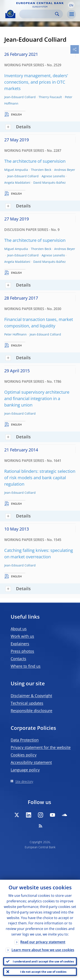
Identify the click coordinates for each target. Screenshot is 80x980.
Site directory (24, 781)
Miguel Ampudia (16, 170)
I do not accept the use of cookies (43, 972)
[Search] (38, 14)
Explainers (20, 644)
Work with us (22, 636)
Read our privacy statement (43, 942)
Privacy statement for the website (41, 747)
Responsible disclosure (31, 711)
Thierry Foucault (50, 97)
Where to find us (26, 666)
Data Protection (25, 740)
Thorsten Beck (41, 170)
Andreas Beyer (65, 170)
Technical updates (27, 703)
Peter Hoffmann (15, 334)
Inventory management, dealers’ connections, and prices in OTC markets (36, 82)
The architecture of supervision (35, 161)
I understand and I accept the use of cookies (43, 961)
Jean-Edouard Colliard (20, 97)
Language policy (25, 770)
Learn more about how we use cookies (43, 950)
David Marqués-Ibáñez (49, 183)
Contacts (18, 659)
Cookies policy (24, 755)
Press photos (22, 651)
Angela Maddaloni (17, 183)
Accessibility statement (31, 762)
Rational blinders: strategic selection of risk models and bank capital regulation (40, 478)
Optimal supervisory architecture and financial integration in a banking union (37, 398)
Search (57, 14)
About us (19, 629)
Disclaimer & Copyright (31, 696)
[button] (71, 5)
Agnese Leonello (53, 176)
